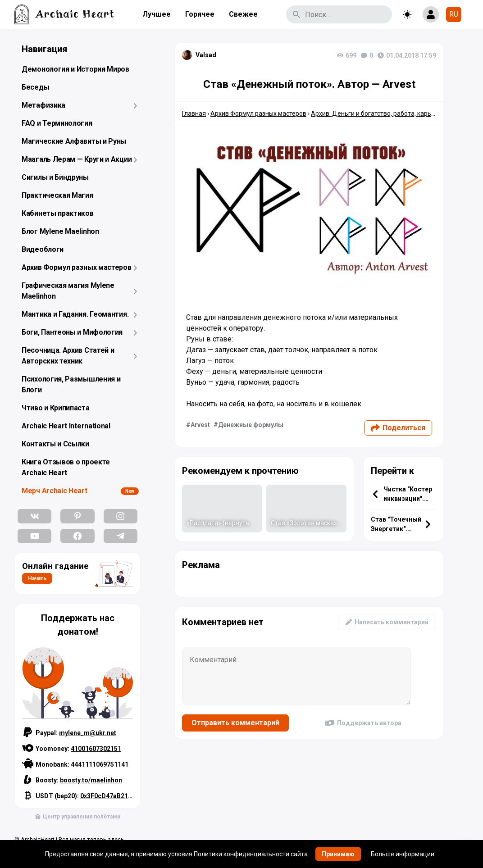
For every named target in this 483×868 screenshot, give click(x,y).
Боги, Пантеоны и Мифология (72, 332)
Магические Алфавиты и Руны (74, 141)
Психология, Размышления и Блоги (71, 384)
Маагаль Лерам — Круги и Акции (77, 159)
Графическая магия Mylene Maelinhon (68, 291)
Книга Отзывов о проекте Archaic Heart (66, 467)
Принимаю (338, 854)
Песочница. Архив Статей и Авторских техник (68, 356)
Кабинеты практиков (58, 213)
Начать (37, 578)
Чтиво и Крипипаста (56, 408)
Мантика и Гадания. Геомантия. (75, 314)
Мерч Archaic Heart (55, 491)
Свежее (243, 14)
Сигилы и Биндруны (55, 177)
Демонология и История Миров (75, 69)
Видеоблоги (43, 249)
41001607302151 (96, 749)
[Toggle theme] (407, 14)
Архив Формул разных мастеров (77, 267)
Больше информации (403, 854)
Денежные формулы (251, 425)
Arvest (200, 425)
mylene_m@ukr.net (88, 733)
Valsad (206, 55)
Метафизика (43, 105)
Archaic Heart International (66, 426)
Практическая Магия (57, 195)
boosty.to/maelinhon (91, 780)
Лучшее (157, 14)
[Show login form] (431, 14)
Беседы (35, 87)
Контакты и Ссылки (55, 444)
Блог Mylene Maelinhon (60, 231)
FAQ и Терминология (57, 123)
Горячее (200, 14)
